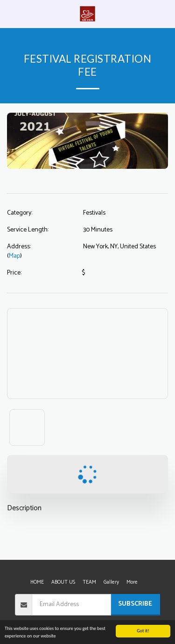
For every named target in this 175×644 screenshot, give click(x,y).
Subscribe (135, 604)
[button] (10, 13)
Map (14, 256)
